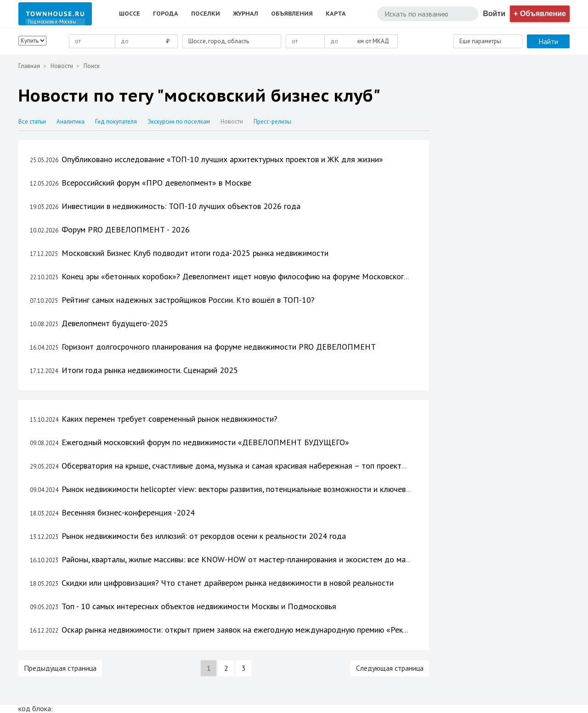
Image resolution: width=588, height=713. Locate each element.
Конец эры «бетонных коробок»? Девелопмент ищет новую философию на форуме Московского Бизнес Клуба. (261, 276)
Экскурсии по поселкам (179, 122)
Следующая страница (390, 668)
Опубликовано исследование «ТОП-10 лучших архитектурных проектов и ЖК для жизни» (222, 159)
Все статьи (33, 122)
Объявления (292, 14)
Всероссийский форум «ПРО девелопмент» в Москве (156, 183)
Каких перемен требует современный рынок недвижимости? (170, 419)
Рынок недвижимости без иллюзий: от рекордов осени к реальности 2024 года (204, 536)
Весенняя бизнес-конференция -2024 (128, 512)
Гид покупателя (117, 122)
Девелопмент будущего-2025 (115, 323)
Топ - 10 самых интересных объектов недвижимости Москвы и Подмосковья (199, 606)
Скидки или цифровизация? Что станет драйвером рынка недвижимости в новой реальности (228, 583)
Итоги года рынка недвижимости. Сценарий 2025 (150, 370)
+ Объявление (540, 14)
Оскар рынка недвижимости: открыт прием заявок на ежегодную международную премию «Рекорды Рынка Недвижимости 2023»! (295, 630)
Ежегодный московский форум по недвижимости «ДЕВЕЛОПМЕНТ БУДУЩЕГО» (205, 442)
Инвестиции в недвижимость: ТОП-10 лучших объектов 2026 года (181, 206)
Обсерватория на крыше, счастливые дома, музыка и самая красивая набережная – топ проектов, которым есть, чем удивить (286, 466)
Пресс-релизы (272, 122)
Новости (62, 66)
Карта (336, 14)
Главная (29, 66)
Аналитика (71, 122)
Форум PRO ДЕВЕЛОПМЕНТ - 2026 (126, 229)
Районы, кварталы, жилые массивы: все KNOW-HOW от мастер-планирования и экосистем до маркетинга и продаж (267, 559)
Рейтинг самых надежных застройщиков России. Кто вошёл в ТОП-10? (188, 300)
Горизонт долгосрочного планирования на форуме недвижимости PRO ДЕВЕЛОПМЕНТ (219, 347)
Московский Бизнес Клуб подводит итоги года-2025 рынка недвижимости (195, 253)
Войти (494, 14)
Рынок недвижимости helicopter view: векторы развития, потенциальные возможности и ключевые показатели (260, 489)
